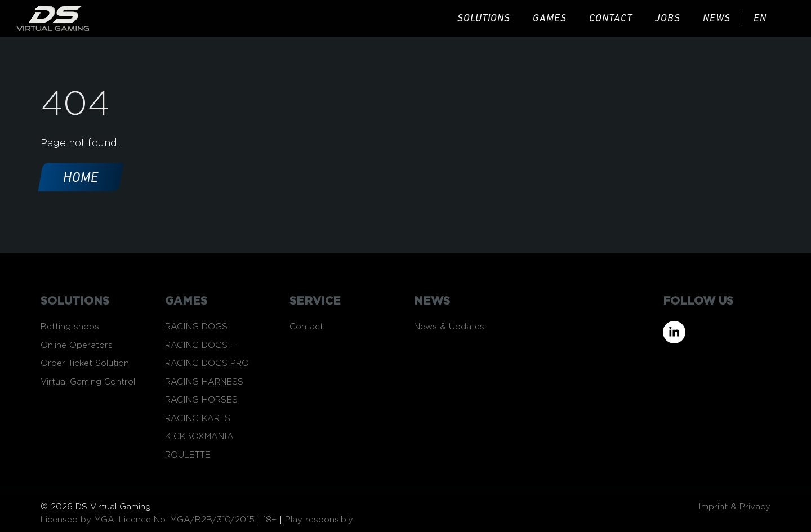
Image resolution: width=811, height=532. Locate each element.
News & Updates (449, 327)
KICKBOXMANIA (199, 437)
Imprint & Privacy (734, 507)
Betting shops (70, 327)
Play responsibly (319, 520)
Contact (611, 19)
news (717, 19)
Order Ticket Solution (85, 363)
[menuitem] (768, 19)
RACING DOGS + (200, 345)
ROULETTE (188, 455)
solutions (484, 19)
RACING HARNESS (204, 382)
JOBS (668, 19)
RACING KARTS (198, 419)
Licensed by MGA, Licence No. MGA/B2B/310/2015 (148, 520)
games (550, 19)
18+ (270, 520)
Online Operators (77, 345)
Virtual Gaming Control (88, 382)
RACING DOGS (196, 327)
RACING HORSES (201, 400)
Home (81, 178)
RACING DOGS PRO (207, 363)
